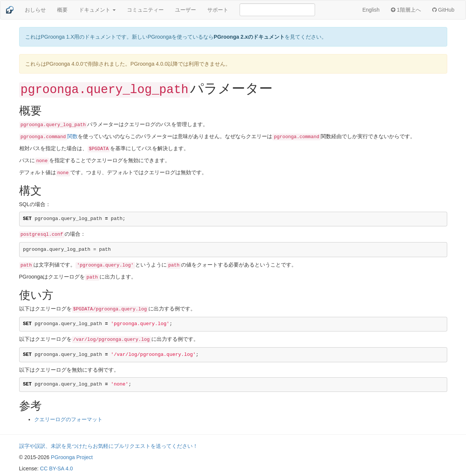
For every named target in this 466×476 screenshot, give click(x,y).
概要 (62, 10)
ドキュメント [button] (97, 10)
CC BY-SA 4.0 (57, 468)
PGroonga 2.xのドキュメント (249, 37)
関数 (49, 136)
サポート (218, 10)
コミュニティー (145, 10)
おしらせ (35, 10)
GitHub (443, 10)
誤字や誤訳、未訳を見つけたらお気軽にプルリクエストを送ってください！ (109, 446)
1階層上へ (406, 10)
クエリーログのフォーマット (68, 419)
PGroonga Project (72, 457)
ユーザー (185, 10)
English (371, 10)
